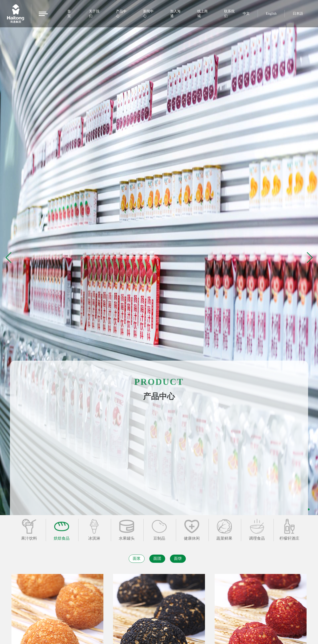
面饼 (178, 558)
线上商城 (202, 14)
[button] (309, 258)
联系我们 (229, 14)
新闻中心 (148, 14)
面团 (157, 558)
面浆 (137, 558)
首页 (69, 14)
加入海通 (175, 14)
